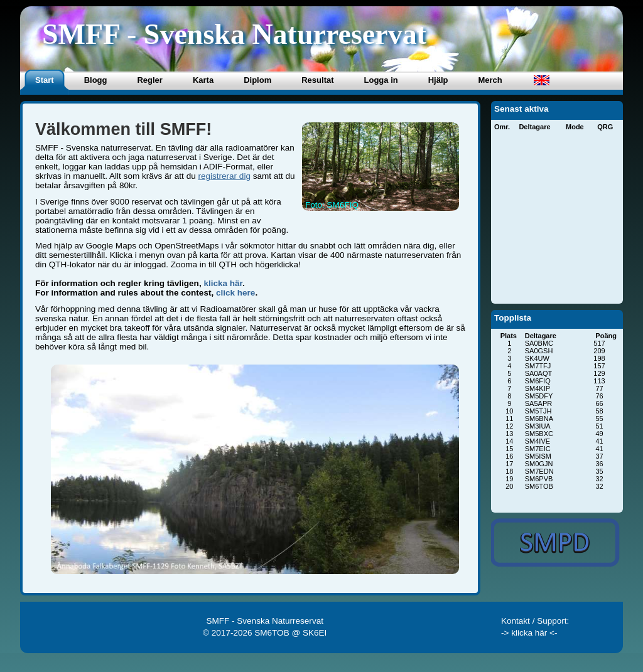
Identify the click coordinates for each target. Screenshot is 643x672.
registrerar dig (224, 176)
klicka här (223, 283)
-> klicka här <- (529, 633)
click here (235, 293)
